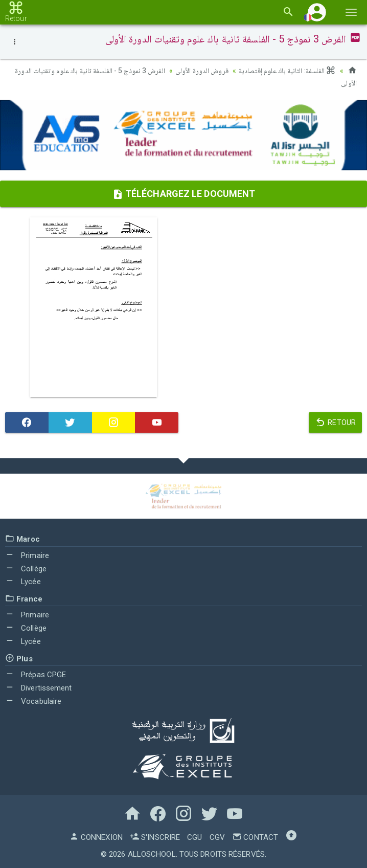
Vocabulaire (33, 701)
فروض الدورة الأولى (202, 71)
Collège (26, 569)
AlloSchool (152, 854)
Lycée (23, 582)
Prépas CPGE (36, 675)
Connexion (96, 837)
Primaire (27, 555)
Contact (255, 837)
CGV (217, 837)
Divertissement (39, 688)
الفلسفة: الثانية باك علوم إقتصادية (287, 71)
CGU (194, 837)
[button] (317, 12)
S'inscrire (155, 837)
